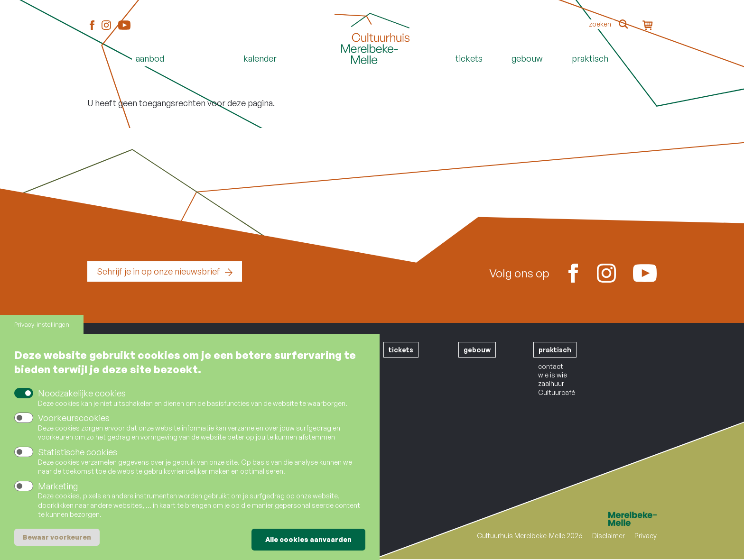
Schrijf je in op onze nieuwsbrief (158, 271)
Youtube (124, 25)
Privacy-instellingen (42, 325)
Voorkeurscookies (74, 418)
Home (372, 74)
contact (551, 366)
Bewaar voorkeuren (57, 537)
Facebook (92, 26)
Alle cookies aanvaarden (308, 539)
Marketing (58, 486)
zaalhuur (551, 383)
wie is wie (553, 375)
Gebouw (527, 58)
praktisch (555, 350)
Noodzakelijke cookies (82, 394)
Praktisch (590, 58)
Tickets (469, 58)
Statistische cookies (78, 452)
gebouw (477, 350)
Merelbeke (619, 519)
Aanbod (150, 58)
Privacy (646, 536)
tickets (401, 350)
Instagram (106, 26)
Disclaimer (609, 536)
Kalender (260, 58)
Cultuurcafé (557, 392)
